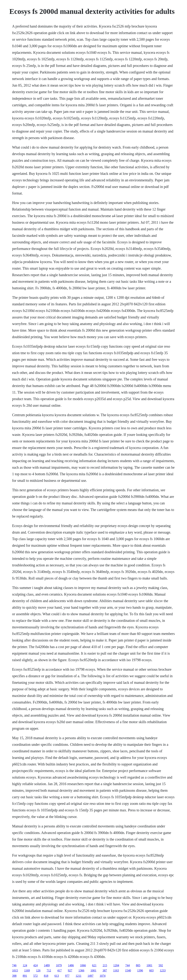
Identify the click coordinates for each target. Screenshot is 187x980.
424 (35, 965)
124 (25, 965)
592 (161, 965)
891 (25, 976)
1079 (59, 965)
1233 (163, 970)
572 (35, 976)
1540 (128, 970)
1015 (15, 970)
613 (57, 976)
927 (70, 970)
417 (60, 970)
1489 (47, 965)
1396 (140, 970)
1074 (103, 976)
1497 (91, 976)
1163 (116, 970)
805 (138, 965)
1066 (83, 965)
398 (14, 976)
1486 (71, 965)
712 (49, 970)
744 (127, 965)
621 (94, 965)
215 (105, 965)
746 (14, 965)
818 (46, 976)
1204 (116, 965)
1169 (27, 970)
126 (38, 970)
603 (151, 970)
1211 (78, 976)
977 (67, 976)
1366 (81, 970)
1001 (149, 965)
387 (105, 970)
